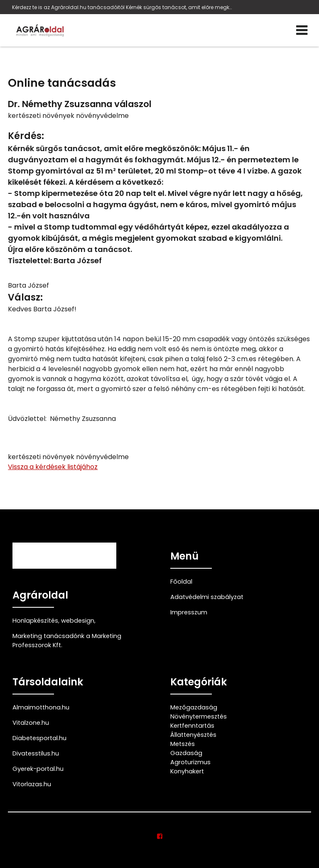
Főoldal (181, 582)
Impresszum (189, 612)
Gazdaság (186, 753)
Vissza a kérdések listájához (53, 467)
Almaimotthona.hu (41, 707)
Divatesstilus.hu (36, 753)
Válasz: (25, 297)
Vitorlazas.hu (32, 784)
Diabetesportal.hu (39, 738)
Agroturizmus (190, 762)
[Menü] (302, 30)
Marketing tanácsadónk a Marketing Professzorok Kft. (67, 641)
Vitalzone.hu (31, 723)
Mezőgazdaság (194, 707)
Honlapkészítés (35, 621)
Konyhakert (187, 771)
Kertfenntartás (192, 726)
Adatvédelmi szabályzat (207, 597)
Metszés (183, 744)
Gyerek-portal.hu (38, 769)
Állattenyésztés (193, 735)
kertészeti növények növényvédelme (68, 116)
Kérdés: (26, 136)
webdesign (78, 621)
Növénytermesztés (199, 716)
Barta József (28, 285)
